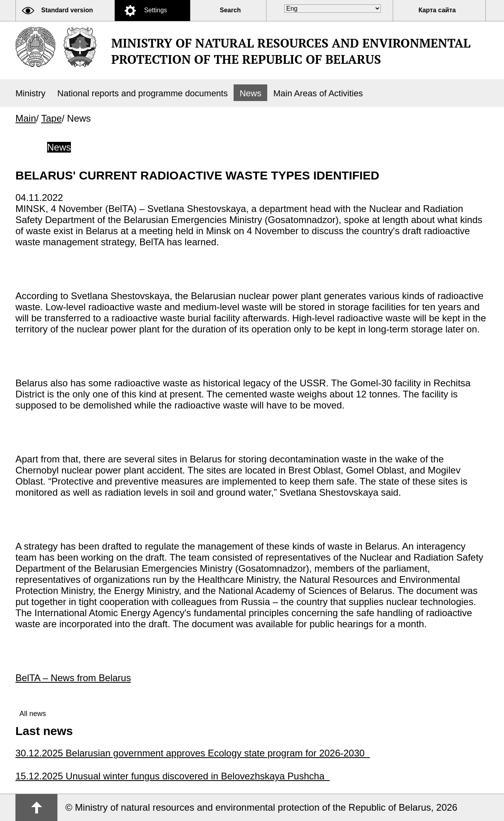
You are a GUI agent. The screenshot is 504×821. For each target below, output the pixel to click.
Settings (156, 10)
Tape (51, 118)
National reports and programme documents (143, 93)
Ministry (30, 93)
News (250, 93)
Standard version (67, 10)
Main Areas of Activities (318, 93)
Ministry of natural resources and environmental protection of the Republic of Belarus (291, 51)
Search (230, 10)
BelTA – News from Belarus (73, 678)
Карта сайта (437, 10)
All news (33, 714)
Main (26, 118)
